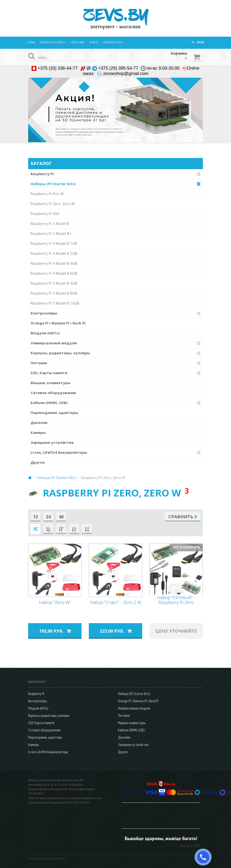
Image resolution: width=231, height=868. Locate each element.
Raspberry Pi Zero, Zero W (53, 204)
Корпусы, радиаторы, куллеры (60, 353)
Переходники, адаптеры (54, 413)
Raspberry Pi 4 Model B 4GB (54, 263)
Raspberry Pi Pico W (47, 194)
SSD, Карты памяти (49, 373)
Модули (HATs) (45, 333)
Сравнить (183, 517)
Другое (38, 462)
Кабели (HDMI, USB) (49, 403)
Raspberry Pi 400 (45, 214)
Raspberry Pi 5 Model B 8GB (54, 293)
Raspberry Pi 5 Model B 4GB (54, 283)
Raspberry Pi (42, 174)
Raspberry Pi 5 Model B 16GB (55, 303)
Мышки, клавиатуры (50, 383)
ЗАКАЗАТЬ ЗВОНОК (205, 857)
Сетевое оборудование (53, 393)
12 (35, 517)
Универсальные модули (54, 343)
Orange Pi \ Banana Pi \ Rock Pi (58, 323)
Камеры (38, 432)
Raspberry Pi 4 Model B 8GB (54, 273)
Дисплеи (39, 422)
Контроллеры (44, 313)
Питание (39, 363)
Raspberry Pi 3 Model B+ (51, 233)
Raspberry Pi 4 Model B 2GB (54, 253)
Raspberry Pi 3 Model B (50, 223)
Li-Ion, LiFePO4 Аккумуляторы (59, 452)
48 (61, 517)
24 (48, 517)
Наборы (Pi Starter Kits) (53, 184)
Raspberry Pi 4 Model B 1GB (54, 243)
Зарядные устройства (52, 442)
